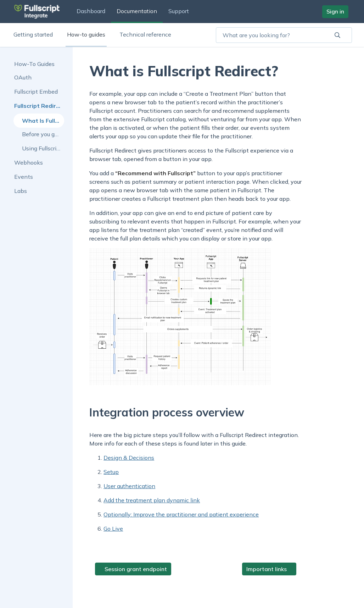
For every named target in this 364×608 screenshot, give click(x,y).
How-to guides (86, 34)
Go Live (113, 529)
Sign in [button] (335, 11)
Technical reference (145, 34)
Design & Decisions (129, 458)
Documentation (137, 11)
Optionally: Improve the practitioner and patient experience (181, 514)
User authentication (129, 486)
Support (179, 11)
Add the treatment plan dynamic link (152, 500)
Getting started (33, 34)
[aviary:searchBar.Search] (337, 35)
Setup (111, 472)
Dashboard (91, 11)
